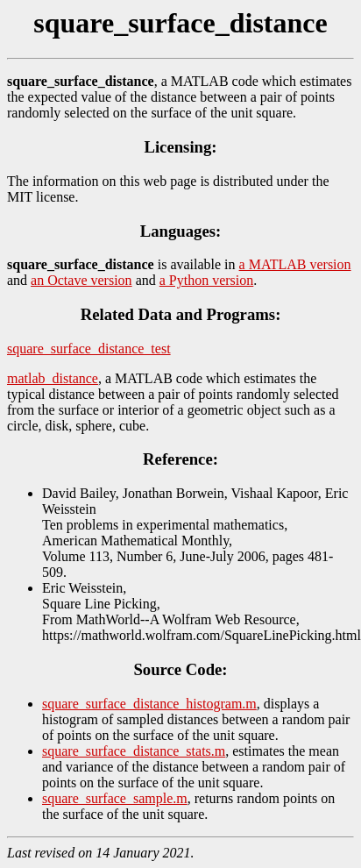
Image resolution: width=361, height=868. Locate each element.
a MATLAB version (295, 264)
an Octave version (81, 280)
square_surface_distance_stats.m (134, 751)
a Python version (207, 280)
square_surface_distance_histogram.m (149, 704)
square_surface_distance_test (89, 349)
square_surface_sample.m (115, 798)
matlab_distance (53, 378)
